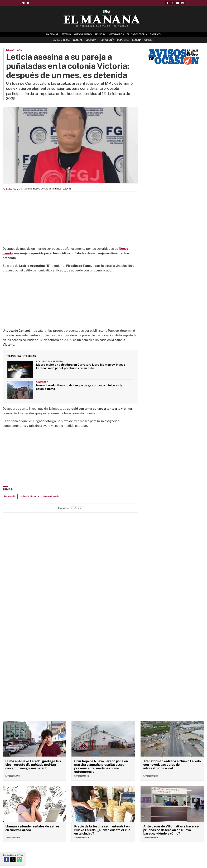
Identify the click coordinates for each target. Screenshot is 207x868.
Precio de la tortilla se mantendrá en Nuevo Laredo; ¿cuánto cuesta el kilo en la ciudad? (102, 830)
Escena (137, 40)
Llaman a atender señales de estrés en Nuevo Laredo (32, 828)
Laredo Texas (61, 40)
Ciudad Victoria (137, 34)
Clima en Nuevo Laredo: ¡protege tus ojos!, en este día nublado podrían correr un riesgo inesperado (33, 765)
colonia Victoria (30, 496)
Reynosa (100, 34)
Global (78, 40)
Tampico (155, 34)
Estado (66, 34)
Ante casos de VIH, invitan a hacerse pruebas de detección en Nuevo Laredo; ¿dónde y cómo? (171, 830)
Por (11, 189)
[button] (7, 860)
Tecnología (107, 40)
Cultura (91, 40)
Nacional (52, 34)
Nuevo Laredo (83, 34)
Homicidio (10, 496)
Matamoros (116, 34)
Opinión (149, 40)
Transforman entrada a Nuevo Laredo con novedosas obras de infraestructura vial (172, 765)
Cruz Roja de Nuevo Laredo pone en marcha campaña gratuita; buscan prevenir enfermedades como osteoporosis (101, 766)
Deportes (123, 40)
